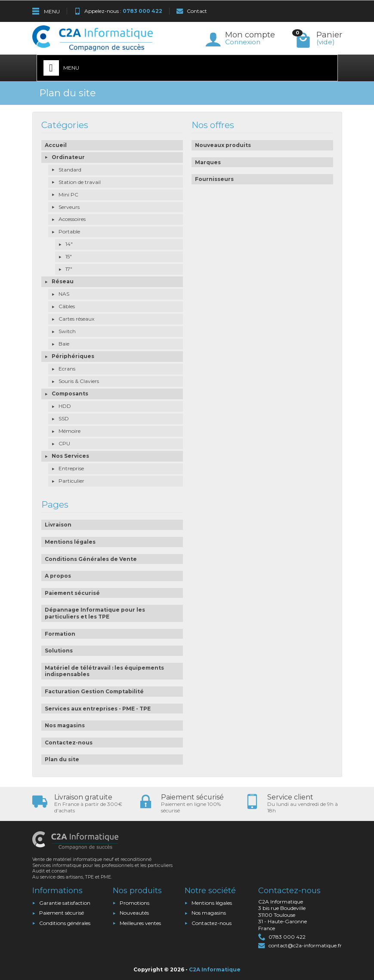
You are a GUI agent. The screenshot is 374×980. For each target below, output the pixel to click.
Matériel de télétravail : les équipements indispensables (104, 671)
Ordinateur (68, 157)
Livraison (58, 525)
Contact (192, 11)
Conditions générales (65, 923)
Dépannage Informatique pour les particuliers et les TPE (95, 613)
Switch (67, 331)
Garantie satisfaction (65, 903)
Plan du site (62, 759)
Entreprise (71, 468)
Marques (208, 162)
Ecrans (67, 369)
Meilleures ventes (140, 923)
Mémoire (70, 431)
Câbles (67, 306)
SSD (64, 418)
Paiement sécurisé (72, 593)
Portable (69, 231)
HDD (65, 406)
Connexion (243, 42)
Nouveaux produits (223, 145)
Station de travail (80, 182)
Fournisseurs (214, 179)
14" (69, 244)
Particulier (71, 481)
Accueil (56, 145)
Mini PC (68, 194)
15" (69, 256)
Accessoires (72, 219)
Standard (70, 170)
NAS (64, 294)
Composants (70, 394)
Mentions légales (70, 542)
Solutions (59, 651)
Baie (64, 344)
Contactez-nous (69, 743)
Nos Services (70, 456)
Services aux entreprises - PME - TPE (98, 709)
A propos (58, 576)
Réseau (63, 281)
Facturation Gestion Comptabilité (94, 691)
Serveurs (69, 207)
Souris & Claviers (79, 381)
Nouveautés (134, 913)
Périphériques (73, 356)
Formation (60, 634)
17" (69, 269)
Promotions (134, 903)
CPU (64, 443)
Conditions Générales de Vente (91, 559)
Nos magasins (65, 725)
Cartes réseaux (76, 319)
